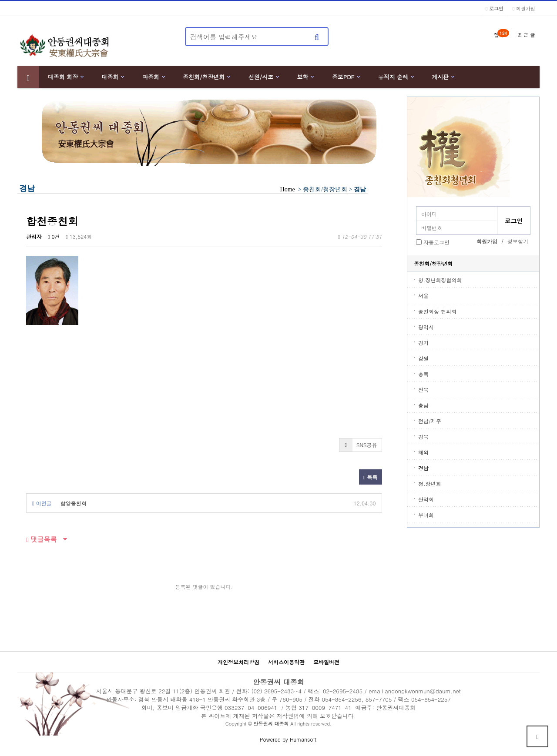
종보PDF (343, 77)
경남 (423, 468)
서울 (423, 296)
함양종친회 (74, 503)
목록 (370, 477)
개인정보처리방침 (238, 662)
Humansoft (303, 739)
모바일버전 (326, 662)
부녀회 (426, 515)
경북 (423, 437)
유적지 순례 (393, 77)
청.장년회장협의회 (440, 280)
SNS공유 (358, 445)
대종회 (110, 77)
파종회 (151, 77)
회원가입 (524, 8)
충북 (423, 374)
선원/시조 (261, 77)
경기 (423, 343)
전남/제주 (430, 421)
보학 (303, 77)
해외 (423, 452)
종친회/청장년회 (204, 77)
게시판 (440, 77)
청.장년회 (430, 483)
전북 (423, 390)
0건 (54, 236)
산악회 (426, 499)
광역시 (426, 327)
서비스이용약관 (286, 662)
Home (287, 189)
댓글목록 (42, 539)
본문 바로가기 (0, 0)
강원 (423, 358)
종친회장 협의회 (437, 311)
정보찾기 (518, 241)
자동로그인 (436, 242)
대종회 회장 (63, 77)
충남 (423, 405)
